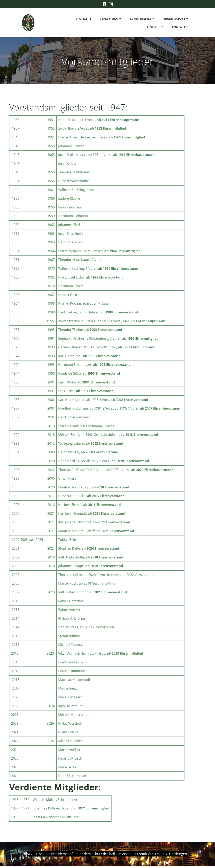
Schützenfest (143, 19)
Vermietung (111, 19)
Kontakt (181, 28)
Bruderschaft (177, 19)
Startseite (84, 19)
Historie (156, 28)
